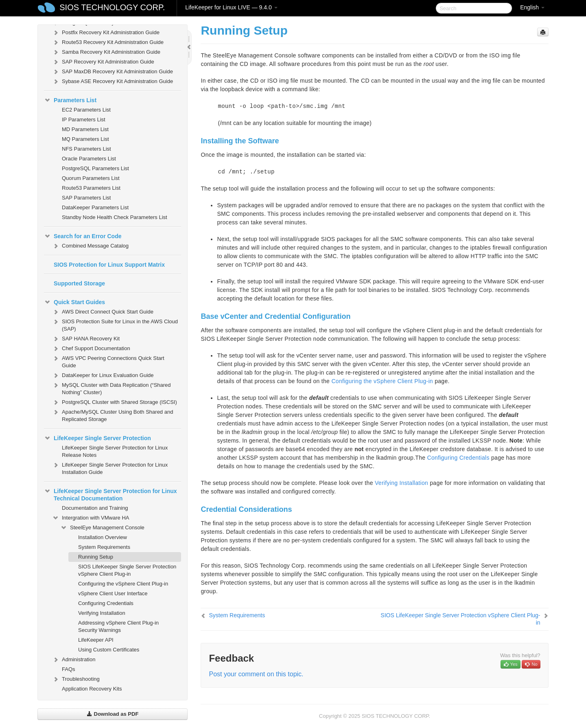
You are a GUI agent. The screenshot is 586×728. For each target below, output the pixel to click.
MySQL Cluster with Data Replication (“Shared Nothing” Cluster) (112, 388)
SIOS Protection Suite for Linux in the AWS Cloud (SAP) (115, 324)
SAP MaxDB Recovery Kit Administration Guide (113, 72)
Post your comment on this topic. (256, 674)
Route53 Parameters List (91, 188)
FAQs (69, 669)
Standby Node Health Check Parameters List (115, 217)
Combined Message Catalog (90, 246)
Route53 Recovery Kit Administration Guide (108, 42)
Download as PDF (113, 714)
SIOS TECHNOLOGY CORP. (112, 7)
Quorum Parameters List (91, 178)
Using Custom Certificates (109, 650)
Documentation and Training (95, 508)
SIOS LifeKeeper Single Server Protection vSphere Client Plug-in (127, 570)
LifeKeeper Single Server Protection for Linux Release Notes (115, 451)
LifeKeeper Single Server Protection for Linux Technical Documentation (110, 494)
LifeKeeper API (96, 640)
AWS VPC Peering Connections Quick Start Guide (108, 361)
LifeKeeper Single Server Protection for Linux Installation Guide (110, 468)
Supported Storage (79, 283)
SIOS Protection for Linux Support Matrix (109, 265)
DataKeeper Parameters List (95, 207)
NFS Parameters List (86, 149)
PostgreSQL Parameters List (95, 168)
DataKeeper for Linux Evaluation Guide (103, 375)
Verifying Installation (102, 613)
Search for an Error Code (83, 236)
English (532, 7)
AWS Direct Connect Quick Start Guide (103, 312)
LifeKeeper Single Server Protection (97, 438)
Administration (74, 660)
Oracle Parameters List (89, 159)
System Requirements (104, 547)
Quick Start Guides (74, 302)
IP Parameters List (84, 120)
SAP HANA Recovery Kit (86, 339)
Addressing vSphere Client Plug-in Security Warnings (118, 626)
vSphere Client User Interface (113, 593)
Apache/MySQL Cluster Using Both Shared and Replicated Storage (113, 415)
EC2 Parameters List (86, 110)
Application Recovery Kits (92, 689)
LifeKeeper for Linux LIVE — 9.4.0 (231, 7)
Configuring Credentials (106, 603)
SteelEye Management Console (102, 528)
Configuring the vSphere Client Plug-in (123, 584)
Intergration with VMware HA (91, 518)
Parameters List (70, 100)
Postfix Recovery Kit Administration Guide (106, 33)
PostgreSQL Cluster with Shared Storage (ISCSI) (115, 402)
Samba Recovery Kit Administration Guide (106, 52)
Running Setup (96, 557)
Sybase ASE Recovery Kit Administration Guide (113, 81)
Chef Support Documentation (91, 349)
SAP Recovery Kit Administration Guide (103, 62)
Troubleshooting (76, 679)
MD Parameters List (85, 129)
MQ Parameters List (85, 139)
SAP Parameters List (86, 198)
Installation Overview (103, 537)
